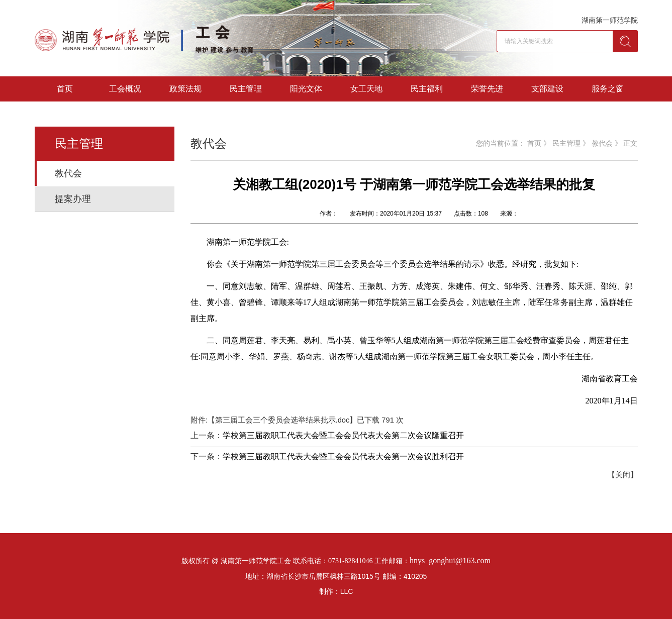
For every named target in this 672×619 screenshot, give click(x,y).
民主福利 (427, 89)
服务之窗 (608, 89)
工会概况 (125, 89)
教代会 (68, 173)
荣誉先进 (487, 89)
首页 (65, 89)
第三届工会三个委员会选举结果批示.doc (282, 420)
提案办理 (73, 199)
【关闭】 (623, 475)
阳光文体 (306, 89)
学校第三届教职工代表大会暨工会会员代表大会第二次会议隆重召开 (343, 435)
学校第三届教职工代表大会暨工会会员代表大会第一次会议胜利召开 (343, 456)
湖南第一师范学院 (610, 20)
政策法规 (185, 89)
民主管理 (246, 89)
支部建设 (547, 89)
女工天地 (366, 89)
